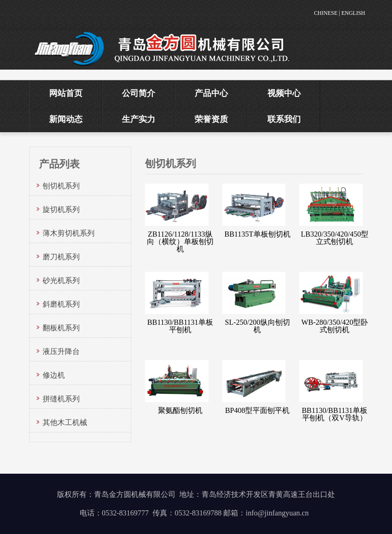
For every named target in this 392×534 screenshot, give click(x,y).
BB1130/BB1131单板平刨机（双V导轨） (335, 414)
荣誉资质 (211, 119)
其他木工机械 (65, 422)
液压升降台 (61, 351)
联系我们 (284, 119)
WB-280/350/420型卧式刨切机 (335, 326)
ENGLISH (353, 13)
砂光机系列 (61, 280)
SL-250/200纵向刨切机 (257, 326)
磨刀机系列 (61, 257)
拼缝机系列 (61, 399)
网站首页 (66, 93)
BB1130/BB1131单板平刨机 (180, 326)
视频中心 (284, 93)
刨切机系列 (61, 186)
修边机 (54, 375)
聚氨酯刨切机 (180, 410)
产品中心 (211, 93)
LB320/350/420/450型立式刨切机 (335, 238)
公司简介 (139, 93)
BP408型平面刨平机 (258, 410)
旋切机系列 (61, 209)
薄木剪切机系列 (69, 233)
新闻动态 (66, 119)
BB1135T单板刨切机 (257, 234)
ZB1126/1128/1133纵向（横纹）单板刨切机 (180, 241)
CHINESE (326, 13)
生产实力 (139, 119)
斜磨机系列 (61, 304)
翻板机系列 (61, 328)
